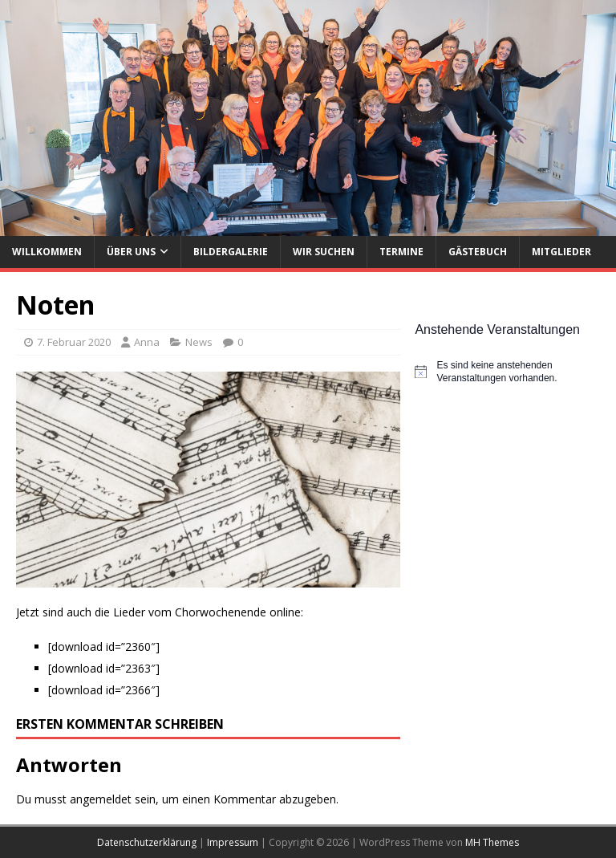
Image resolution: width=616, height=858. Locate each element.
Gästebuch (478, 252)
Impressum (233, 842)
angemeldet (101, 799)
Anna (147, 342)
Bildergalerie (231, 252)
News (199, 342)
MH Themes (492, 842)
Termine (401, 252)
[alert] (507, 372)
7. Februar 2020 (74, 342)
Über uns (131, 252)
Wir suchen (324, 252)
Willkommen (47, 252)
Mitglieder (561, 252)
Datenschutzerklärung (147, 842)
